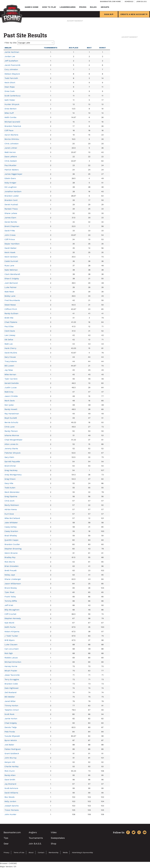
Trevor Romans (12, 810)
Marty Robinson (12, 505)
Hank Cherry (10, 348)
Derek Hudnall (11, 204)
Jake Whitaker (11, 523)
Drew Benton (11, 109)
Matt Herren (10, 152)
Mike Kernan (10, 374)
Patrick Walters (12, 170)
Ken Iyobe (9, 405)
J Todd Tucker (11, 636)
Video (54, 832)
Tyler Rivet (9, 592)
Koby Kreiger (10, 183)
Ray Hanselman (12, 414)
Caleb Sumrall (11, 261)
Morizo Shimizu (12, 139)
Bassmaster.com (12, 832)
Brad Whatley (11, 536)
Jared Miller (10, 701)
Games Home (32, 7)
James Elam (10, 218)
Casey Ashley (11, 527)
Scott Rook (9, 714)
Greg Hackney (11, 470)
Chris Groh (9, 501)
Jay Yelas (9, 370)
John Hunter (10, 814)
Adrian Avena (11, 509)
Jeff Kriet (9, 605)
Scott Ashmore (11, 788)
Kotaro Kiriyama (12, 631)
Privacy (6, 852)
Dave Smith (10, 780)
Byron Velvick (11, 740)
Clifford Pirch (11, 309)
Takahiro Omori (12, 710)
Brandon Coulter (12, 544)
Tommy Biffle (11, 601)
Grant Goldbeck (12, 753)
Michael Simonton (13, 662)
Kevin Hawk (10, 252)
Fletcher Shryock (12, 453)
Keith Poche (10, 627)
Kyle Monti (9, 623)
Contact (41, 852)
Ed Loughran (11, 187)
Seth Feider (10, 100)
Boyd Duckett (11, 418)
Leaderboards (68, 7)
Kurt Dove (9, 514)
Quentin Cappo (11, 540)
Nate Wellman (11, 270)
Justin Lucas (11, 387)
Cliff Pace (9, 130)
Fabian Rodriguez (13, 749)
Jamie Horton (11, 719)
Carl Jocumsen (12, 649)
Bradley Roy (10, 557)
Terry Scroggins (12, 679)
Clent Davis (10, 331)
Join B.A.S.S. (142, 2)
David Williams (11, 793)
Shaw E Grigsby (12, 279)
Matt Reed (9, 292)
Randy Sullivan (11, 313)
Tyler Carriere (11, 379)
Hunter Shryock (12, 104)
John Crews (10, 235)
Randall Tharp (11, 209)
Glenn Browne (11, 553)
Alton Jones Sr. (12, 444)
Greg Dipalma (11, 496)
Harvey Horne (11, 666)
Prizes (83, 7)
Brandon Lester (12, 196)
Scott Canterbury (12, 96)
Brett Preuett (11, 570)
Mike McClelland (12, 518)
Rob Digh (9, 653)
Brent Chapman (12, 226)
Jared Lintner (11, 148)
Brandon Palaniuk (13, 126)
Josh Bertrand (11, 283)
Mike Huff (9, 113)
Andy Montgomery (13, 475)
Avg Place (74, 48)
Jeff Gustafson (11, 61)
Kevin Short (10, 83)
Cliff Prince (10, 239)
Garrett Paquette (12, 462)
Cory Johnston (11, 69)
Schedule (129, 2)
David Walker (11, 248)
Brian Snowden (12, 566)
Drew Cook (10, 91)
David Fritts (10, 231)
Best (89, 48)
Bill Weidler (10, 697)
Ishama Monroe (12, 435)
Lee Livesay (10, 335)
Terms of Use (19, 852)
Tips (6, 838)
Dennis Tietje (11, 727)
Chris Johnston (12, 144)
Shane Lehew (11, 213)
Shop (54, 844)
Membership (54, 852)
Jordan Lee (10, 56)
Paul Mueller (11, 165)
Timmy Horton (11, 706)
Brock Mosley (11, 588)
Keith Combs (10, 117)
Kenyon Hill (10, 762)
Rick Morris (10, 562)
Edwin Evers (10, 178)
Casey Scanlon (11, 531)
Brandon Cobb (11, 684)
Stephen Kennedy (13, 618)
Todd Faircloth (11, 78)
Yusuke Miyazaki (12, 736)
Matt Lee (9, 344)
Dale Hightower (12, 688)
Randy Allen (10, 775)
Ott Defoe (9, 340)
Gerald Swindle (12, 383)
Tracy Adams (11, 361)
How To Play (49, 7)
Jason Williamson (13, 584)
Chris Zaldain (11, 161)
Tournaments (51, 48)
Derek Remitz (11, 222)
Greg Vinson (10, 479)
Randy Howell (11, 409)
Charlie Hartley (12, 766)
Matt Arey (9, 392)
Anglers (33, 832)
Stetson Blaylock (12, 74)
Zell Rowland (11, 692)
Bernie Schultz (11, 422)
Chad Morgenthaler (14, 440)
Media (65, 852)
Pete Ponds (10, 732)
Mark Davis (10, 401)
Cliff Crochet (10, 614)
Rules (93, 7)
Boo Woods (10, 797)
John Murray (11, 758)
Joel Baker (9, 745)
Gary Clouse (10, 357)
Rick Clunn (10, 771)
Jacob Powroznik (12, 65)
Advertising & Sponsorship (82, 852)
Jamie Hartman (12, 52)
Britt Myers (10, 640)
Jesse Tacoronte (12, 675)
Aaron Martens (11, 135)
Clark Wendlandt (12, 274)
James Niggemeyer (13, 174)
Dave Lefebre (11, 157)
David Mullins (11, 353)
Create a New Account (134, 14)
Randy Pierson (11, 431)
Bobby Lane (10, 296)
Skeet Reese (10, 305)
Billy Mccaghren (12, 610)
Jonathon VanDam (13, 191)
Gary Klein (9, 457)
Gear (6, 844)
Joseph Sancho (12, 806)
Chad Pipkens (11, 322)
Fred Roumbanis (12, 300)
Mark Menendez (12, 492)
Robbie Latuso (11, 658)
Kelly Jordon (10, 801)
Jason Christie (11, 396)
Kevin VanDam (11, 257)
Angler (8, 48)
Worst (103, 48)
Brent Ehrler (10, 466)
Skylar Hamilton (12, 244)
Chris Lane (10, 427)
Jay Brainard (10, 784)
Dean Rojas (10, 87)
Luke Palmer (11, 287)
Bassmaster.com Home (110, 2)
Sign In (109, 14)
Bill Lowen (9, 366)
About (31, 852)
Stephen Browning (13, 549)
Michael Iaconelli (12, 122)
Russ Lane (9, 266)
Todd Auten (10, 488)
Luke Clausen (11, 644)
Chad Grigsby (11, 723)
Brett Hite (9, 318)
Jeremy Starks (11, 449)
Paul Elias (9, 326)
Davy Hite (9, 483)
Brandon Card (11, 200)
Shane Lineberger (13, 579)
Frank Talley (10, 597)
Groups (105, 7)
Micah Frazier (11, 671)
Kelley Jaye (10, 575)
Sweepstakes (58, 838)
